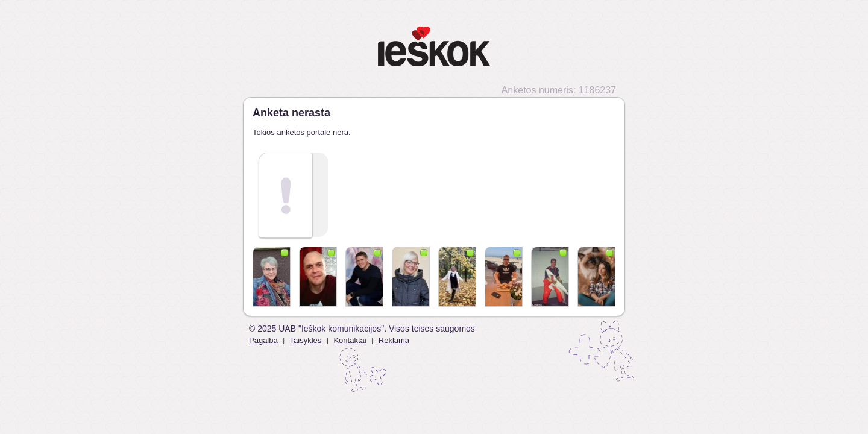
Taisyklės (306, 340)
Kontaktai (350, 340)
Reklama (394, 340)
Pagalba (263, 340)
